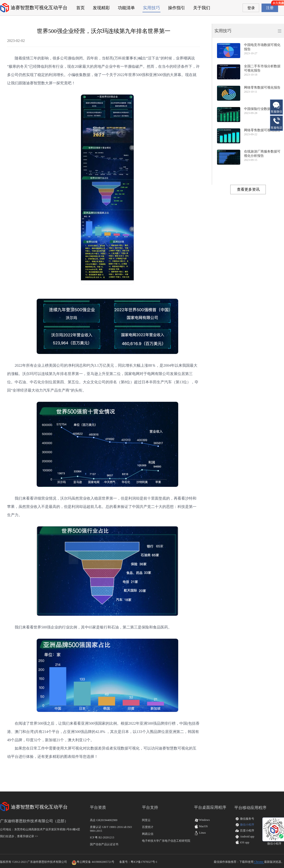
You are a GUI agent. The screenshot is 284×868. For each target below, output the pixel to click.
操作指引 (177, 8)
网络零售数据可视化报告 (262, 88)
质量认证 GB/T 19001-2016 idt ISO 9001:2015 (111, 829)
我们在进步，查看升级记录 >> (19, 836)
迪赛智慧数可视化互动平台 (39, 8)
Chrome (259, 862)
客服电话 (277, 123)
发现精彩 (101, 8)
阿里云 (146, 820)
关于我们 (202, 8)
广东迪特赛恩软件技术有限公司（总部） (34, 821)
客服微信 (277, 107)
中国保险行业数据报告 (261, 109)
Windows (202, 820)
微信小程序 (247, 825)
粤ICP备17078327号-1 (144, 862)
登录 (251, 8)
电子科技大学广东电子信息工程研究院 (166, 841)
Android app (247, 836)
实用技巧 (151, 8)
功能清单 (126, 8)
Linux (200, 833)
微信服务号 (247, 819)
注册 (270, 8)
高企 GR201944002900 (104, 820)
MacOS (201, 826)
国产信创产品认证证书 (104, 844)
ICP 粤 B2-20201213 (102, 837)
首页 (80, 8)
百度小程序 (247, 831)
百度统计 (148, 827)
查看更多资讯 (248, 189)
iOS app (245, 842)
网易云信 (148, 834)
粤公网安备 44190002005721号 (95, 862)
